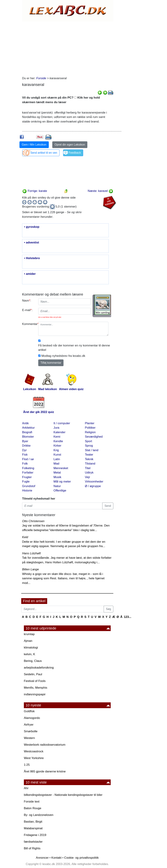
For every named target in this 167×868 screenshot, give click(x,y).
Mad (56, 464)
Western (29, 738)
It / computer (62, 423)
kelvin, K (29, 654)
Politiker (90, 428)
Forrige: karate (35, 191)
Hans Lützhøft (31, 553)
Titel (88, 468)
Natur (57, 486)
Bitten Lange (30, 569)
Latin (57, 459)
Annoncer (42, 858)
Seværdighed (94, 437)
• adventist (31, 243)
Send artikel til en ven (44, 153)
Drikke (26, 446)
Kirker (57, 446)
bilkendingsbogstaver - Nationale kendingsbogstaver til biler (63, 795)
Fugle (26, 482)
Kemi (57, 437)
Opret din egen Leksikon (70, 145)
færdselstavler (33, 842)
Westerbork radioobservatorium (45, 745)
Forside (41, 78)
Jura (56, 428)
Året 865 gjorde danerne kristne (45, 771)
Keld (25, 537)
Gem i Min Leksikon (34, 145)
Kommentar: (29, 324)
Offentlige (60, 491)
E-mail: (27, 310)
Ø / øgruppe (93, 486)
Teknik (89, 459)
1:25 (27, 765)
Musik (57, 477)
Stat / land (92, 450)
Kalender (59, 432)
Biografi (27, 432)
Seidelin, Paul (33, 674)
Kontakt (56, 858)
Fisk (25, 455)
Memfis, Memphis (36, 688)
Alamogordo (32, 718)
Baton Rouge (33, 808)
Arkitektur (28, 428)
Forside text (32, 802)
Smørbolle (31, 731)
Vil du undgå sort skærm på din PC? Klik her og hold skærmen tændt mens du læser (61, 100)
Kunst (57, 455)
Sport (88, 441)
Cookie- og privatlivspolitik (81, 858)
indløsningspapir (35, 694)
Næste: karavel (100, 191)
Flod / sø (28, 459)
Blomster (28, 437)
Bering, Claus (33, 661)
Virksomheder (94, 482)
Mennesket (61, 468)
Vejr (87, 477)
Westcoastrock (34, 751)
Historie (27, 491)
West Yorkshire (34, 758)
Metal (57, 473)
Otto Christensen (33, 521)
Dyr (24, 450)
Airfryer (29, 725)
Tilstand (90, 464)
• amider (30, 274)
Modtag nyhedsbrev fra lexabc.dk (63, 356)
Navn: (27, 301)
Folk (25, 464)
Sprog (89, 446)
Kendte (58, 441)
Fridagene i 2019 (35, 835)
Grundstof (29, 486)
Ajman (28, 641)
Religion (90, 432)
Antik (25, 423)
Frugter (27, 477)
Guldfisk (29, 711)
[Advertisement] (68, 48)
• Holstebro (32, 258)
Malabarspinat (33, 828)
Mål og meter (62, 482)
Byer (25, 441)
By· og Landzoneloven (39, 815)
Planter (90, 423)
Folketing (28, 468)
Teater (89, 455)
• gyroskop (32, 227)
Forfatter (28, 473)
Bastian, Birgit (33, 822)
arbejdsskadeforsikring (39, 668)
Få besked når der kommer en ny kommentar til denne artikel (74, 348)
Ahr (26, 788)
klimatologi (31, 648)
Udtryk (89, 473)
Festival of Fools (35, 681)
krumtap (29, 634)
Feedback (75, 153)
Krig (56, 450)
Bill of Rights (32, 848)
